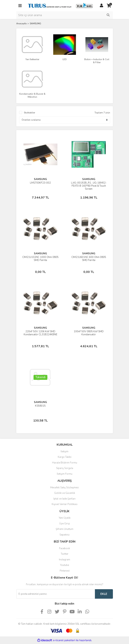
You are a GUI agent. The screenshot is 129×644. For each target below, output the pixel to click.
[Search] (65, 15)
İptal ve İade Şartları (64, 499)
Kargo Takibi (65, 457)
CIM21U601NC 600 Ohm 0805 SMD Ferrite (89, 259)
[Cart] (109, 6)
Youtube (64, 565)
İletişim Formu (65, 474)
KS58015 (40, 406)
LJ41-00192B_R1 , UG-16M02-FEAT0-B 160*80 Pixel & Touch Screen (89, 186)
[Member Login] (102, 6)
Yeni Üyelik (65, 518)
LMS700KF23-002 (40, 183)
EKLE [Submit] (104, 594)
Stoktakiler (29, 113)
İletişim (64, 452)
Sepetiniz (64, 535)
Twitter (65, 554)
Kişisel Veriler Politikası (65, 504)
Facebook (64, 548)
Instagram (64, 560)
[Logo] (61, 5)
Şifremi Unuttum (64, 529)
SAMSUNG (35, 24)
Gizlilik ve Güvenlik (65, 493)
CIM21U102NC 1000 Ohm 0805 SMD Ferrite (40, 259)
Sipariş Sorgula (65, 468)
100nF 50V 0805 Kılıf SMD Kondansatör (89, 333)
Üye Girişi (65, 524)
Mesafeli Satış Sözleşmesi (64, 488)
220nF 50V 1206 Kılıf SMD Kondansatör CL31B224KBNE (40, 333)
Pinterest (65, 571)
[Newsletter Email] (56, 594)
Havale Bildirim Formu (65, 463)
